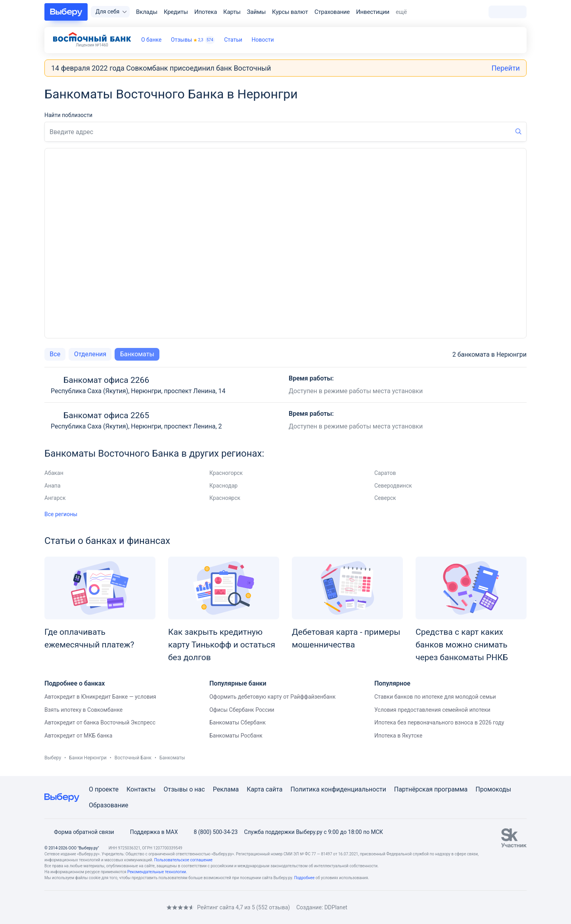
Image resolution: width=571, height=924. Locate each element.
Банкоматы (137, 354)
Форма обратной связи (79, 832)
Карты (232, 12)
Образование (108, 805)
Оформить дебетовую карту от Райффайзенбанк (272, 697)
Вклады (147, 12)
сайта (274, 789)
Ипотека (206, 12)
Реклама (226, 789)
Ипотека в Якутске (398, 736)
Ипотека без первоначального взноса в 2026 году (439, 722)
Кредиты (176, 12)
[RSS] (111, 907)
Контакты (141, 789)
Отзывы (193, 40)
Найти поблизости (68, 115)
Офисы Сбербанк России (242, 710)
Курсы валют (290, 12)
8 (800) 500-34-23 (211, 832)
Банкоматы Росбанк (236, 736)
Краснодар (223, 486)
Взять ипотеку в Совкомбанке (83, 710)
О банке (151, 40)
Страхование (332, 12)
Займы (257, 12)
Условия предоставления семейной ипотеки (432, 710)
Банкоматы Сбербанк (238, 722)
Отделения (90, 354)
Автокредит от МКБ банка (78, 736)
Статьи (233, 40)
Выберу (53, 758)
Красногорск (226, 473)
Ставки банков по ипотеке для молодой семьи (435, 697)
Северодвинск (393, 486)
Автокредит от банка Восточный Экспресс (100, 722)
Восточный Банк (133, 758)
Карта (255, 789)
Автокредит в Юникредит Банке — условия (100, 697)
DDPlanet (336, 907)
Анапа (53, 486)
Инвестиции (373, 12)
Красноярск (225, 498)
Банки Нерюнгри (88, 758)
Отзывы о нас (184, 789)
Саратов (385, 473)
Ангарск (55, 498)
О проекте (104, 789)
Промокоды (493, 789)
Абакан (54, 473)
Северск (385, 498)
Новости (263, 40)
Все (55, 354)
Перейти (506, 68)
